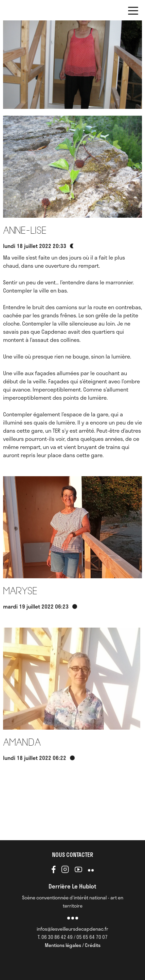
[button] (133, 12)
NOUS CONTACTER (72, 854)
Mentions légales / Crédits (73, 945)
